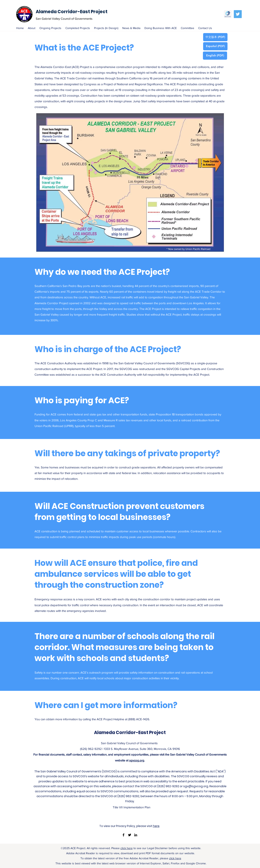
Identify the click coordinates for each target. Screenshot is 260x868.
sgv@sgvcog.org (196, 786)
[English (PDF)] (215, 56)
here (156, 826)
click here (127, 848)
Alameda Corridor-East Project (72, 12)
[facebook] (123, 835)
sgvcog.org (137, 760)
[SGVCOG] (228, 14)
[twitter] (130, 835)
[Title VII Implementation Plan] (132, 807)
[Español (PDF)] (215, 46)
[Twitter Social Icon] (238, 14)
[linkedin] (136, 835)
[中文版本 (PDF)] (215, 37)
